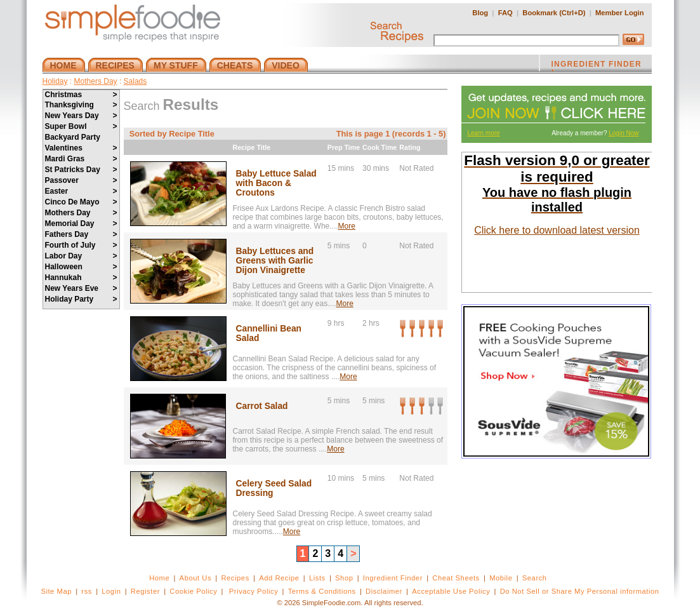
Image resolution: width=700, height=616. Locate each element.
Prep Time (344, 147)
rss (87, 591)
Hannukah (81, 278)
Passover (81, 180)
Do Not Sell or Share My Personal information (580, 591)
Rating (410, 147)
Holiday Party (81, 299)
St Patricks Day (81, 170)
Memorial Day (81, 224)
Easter (81, 191)
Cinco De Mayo (81, 202)
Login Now (624, 133)
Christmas (81, 95)
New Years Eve (81, 288)
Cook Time (380, 147)
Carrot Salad (262, 406)
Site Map (56, 591)
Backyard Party (73, 137)
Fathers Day (81, 234)
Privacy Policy (254, 591)
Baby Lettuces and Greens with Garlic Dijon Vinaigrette (275, 261)
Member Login (619, 13)
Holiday (55, 81)
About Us (196, 578)
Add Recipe (279, 578)
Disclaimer (384, 591)
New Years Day (81, 116)
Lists (317, 578)
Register (145, 591)
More (347, 226)
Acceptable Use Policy (451, 591)
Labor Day (81, 256)
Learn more (484, 133)
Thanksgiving (81, 105)
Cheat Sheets (456, 578)
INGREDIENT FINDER (597, 65)
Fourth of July (81, 245)
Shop (344, 578)
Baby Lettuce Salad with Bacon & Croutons (276, 183)
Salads (135, 81)
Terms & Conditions (322, 591)
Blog (480, 13)
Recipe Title (252, 147)
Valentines (81, 148)
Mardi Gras (81, 159)
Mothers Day (96, 81)
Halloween (81, 267)
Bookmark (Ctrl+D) (554, 13)
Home (159, 578)
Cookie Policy (193, 591)
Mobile (501, 578)
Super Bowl (81, 126)
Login (111, 591)
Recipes (235, 578)
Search (535, 578)
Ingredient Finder (393, 578)
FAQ (505, 13)
